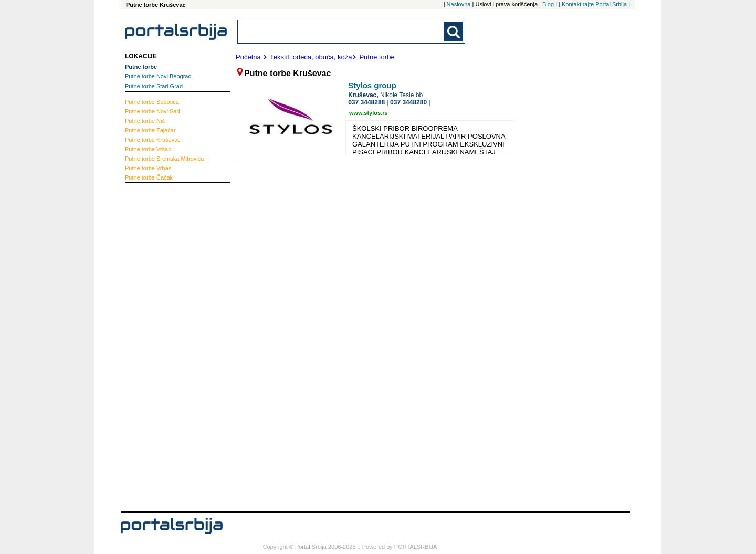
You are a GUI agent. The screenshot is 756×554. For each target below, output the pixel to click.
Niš (145, 121)
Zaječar (150, 130)
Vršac (148, 149)
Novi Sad (153, 111)
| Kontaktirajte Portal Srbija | (594, 4)
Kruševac (153, 140)
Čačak (149, 177)
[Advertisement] (167, 346)
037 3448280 (408, 102)
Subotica (152, 102)
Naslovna (459, 4)
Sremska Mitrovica (164, 159)
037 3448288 (366, 102)
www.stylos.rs (369, 113)
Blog (548, 4)
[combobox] (341, 32)
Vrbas (148, 168)
